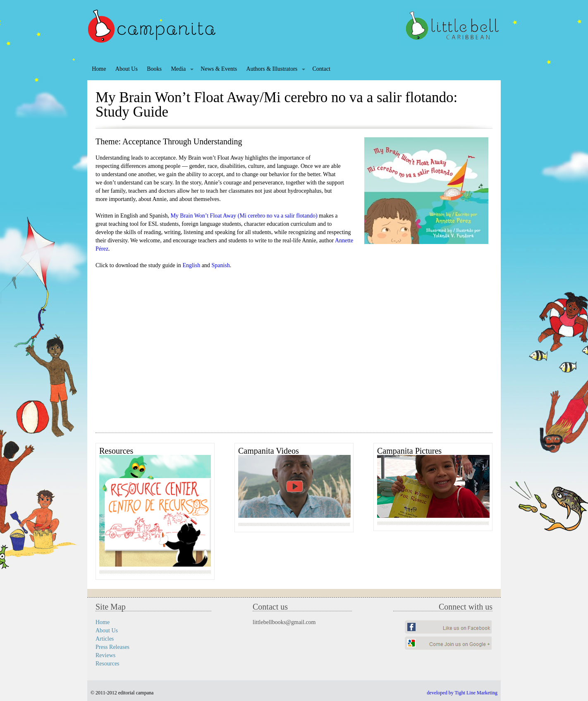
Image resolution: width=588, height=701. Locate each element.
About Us (127, 69)
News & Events (219, 69)
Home (99, 69)
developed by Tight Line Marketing (462, 693)
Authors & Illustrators (272, 69)
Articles (105, 639)
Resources (108, 664)
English (191, 265)
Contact (321, 69)
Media (178, 69)
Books (154, 69)
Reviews (105, 655)
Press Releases (112, 647)
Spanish (220, 265)
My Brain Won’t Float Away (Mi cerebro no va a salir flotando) (243, 216)
